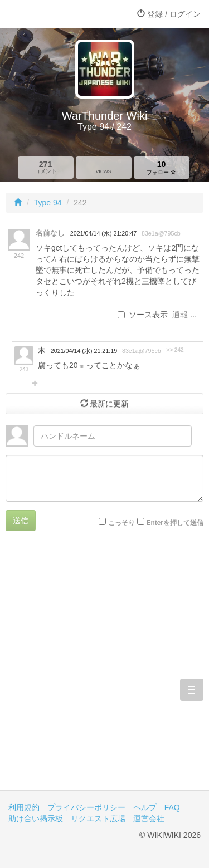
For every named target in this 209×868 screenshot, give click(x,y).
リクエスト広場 (98, 818)
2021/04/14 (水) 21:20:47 (103, 233)
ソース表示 (143, 315)
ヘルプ (145, 807)
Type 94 (48, 203)
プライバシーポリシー (86, 807)
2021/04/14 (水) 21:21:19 (84, 351)
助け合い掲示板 (36, 818)
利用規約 (24, 807)
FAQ (172, 807)
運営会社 (149, 818)
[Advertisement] (104, 669)
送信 (21, 521)
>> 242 (175, 350)
